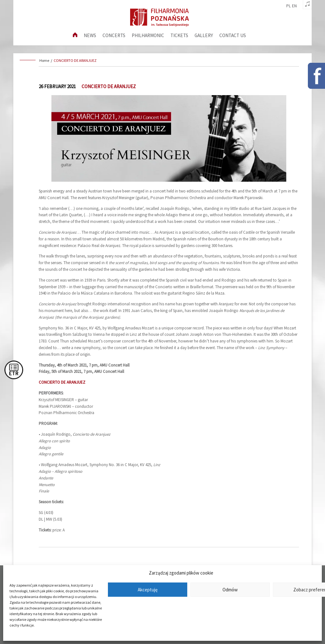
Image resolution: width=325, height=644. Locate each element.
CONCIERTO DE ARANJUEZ (75, 60)
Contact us (233, 35)
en (294, 6)
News (90, 35)
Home (44, 60)
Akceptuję (148, 590)
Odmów (230, 590)
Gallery (204, 35)
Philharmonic (148, 35)
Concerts (114, 35)
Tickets (179, 35)
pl (289, 6)
